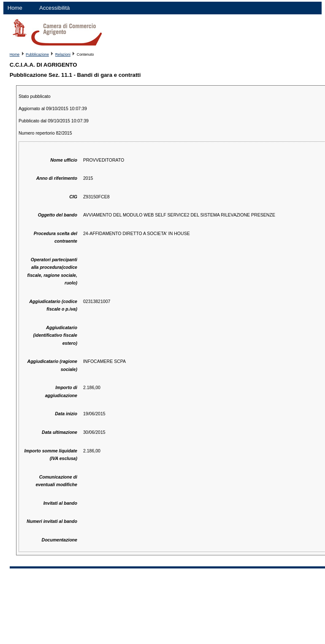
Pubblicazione (37, 54)
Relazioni (63, 54)
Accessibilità (55, 8)
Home (15, 8)
